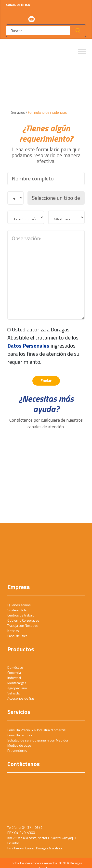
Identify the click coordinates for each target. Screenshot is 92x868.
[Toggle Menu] (82, 52)
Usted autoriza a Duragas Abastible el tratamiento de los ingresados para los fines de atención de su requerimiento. (43, 346)
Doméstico (15, 667)
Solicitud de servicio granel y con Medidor (38, 740)
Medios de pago (19, 745)
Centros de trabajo (21, 615)
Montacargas (17, 683)
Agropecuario (17, 688)
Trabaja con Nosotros (23, 625)
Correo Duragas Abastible (44, 848)
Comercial (14, 673)
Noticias (13, 631)
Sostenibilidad (18, 610)
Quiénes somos (19, 605)
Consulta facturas (20, 735)
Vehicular (14, 693)
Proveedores (17, 750)
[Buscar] (38, 31)
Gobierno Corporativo (23, 620)
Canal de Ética (17, 636)
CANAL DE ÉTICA (46, 7)
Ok (78, 31)
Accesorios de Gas (21, 698)
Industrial (14, 678)
